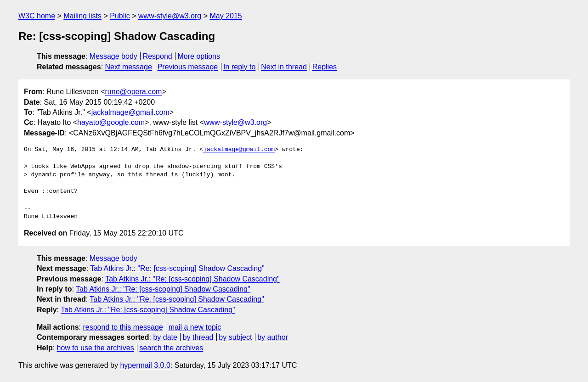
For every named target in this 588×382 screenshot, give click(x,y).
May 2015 (226, 16)
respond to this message (123, 327)
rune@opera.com (134, 92)
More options (199, 56)
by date (165, 337)
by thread (198, 337)
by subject (235, 337)
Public (120, 16)
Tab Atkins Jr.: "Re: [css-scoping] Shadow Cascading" (177, 268)
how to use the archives (96, 348)
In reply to (239, 67)
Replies (325, 67)
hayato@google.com (111, 122)
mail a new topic (195, 327)
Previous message (188, 67)
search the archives (172, 348)
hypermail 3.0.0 (145, 365)
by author (273, 337)
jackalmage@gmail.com (130, 112)
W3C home (37, 16)
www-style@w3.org (170, 16)
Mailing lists (82, 16)
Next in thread (284, 67)
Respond (158, 56)
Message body (113, 56)
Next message (129, 67)
